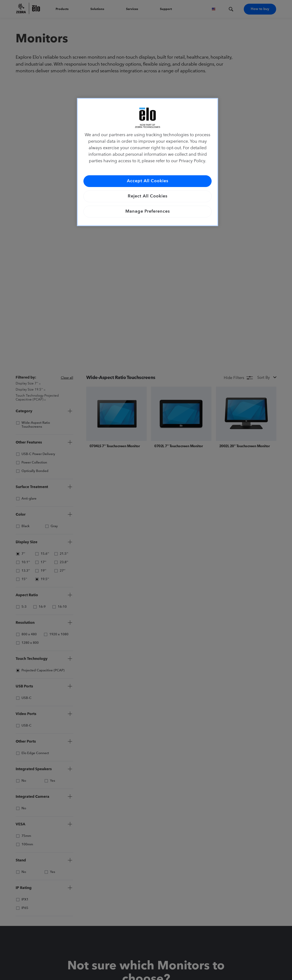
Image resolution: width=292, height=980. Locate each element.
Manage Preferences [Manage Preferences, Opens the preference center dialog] (148, 212)
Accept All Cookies (148, 181)
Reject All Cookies (148, 196)
